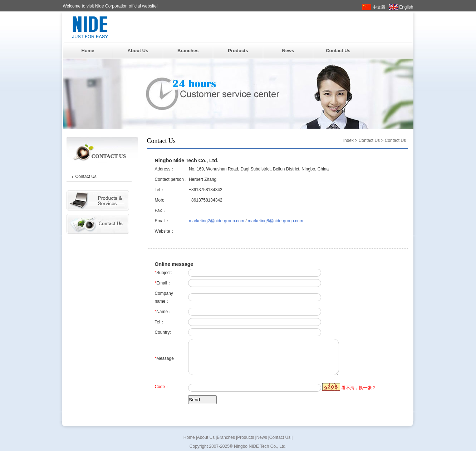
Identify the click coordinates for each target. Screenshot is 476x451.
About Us (138, 51)
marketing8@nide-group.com (276, 221)
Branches (188, 51)
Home (88, 51)
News (288, 51)
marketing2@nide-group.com (217, 221)
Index (349, 140)
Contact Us (338, 51)
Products (238, 51)
